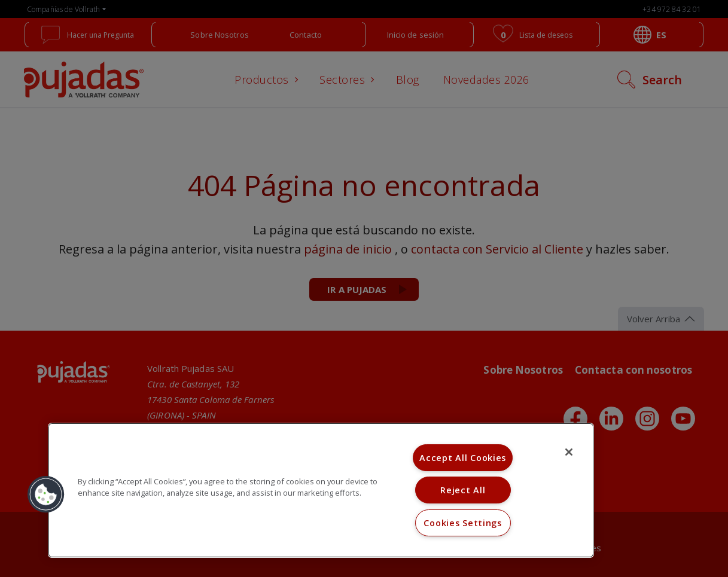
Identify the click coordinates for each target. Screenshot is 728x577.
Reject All (463, 490)
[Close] (569, 452)
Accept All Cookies (463, 458)
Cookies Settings (463, 523)
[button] (46, 494)
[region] (321, 490)
